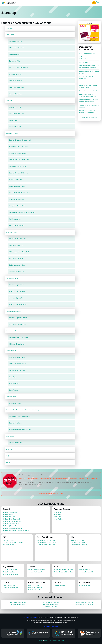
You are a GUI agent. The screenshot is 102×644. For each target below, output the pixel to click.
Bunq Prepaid (14, 390)
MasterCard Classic (12, 133)
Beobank (6, 509)
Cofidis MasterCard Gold (17, 272)
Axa (81, 566)
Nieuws (8, 463)
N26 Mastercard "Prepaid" (17, 370)
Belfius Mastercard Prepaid (18, 364)
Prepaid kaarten (11, 351)
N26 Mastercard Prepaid (51, 602)
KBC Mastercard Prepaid (17, 357)
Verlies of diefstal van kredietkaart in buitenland (89, 106)
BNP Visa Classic (34, 585)
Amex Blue (57, 512)
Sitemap (54, 640)
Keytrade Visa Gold (15, 127)
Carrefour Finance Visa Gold (46, 545)
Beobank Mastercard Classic (12, 521)
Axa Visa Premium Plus (87, 572)
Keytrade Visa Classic (16, 94)
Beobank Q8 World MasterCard (19, 160)
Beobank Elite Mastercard (17, 153)
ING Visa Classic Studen (17, 344)
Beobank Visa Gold (15, 107)
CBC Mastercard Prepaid (18, 605)
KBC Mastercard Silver (78, 540)
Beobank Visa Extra (15, 41)
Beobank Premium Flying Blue (19, 173)
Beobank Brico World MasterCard (20, 416)
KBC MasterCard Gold (16, 258)
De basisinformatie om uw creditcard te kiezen (89, 72)
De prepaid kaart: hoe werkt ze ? (88, 91)
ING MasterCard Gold (16, 245)
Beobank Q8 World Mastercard (13, 526)
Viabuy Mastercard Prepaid (84, 602)
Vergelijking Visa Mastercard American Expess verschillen (87, 111)
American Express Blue (17, 285)
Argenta (32, 566)
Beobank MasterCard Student (19, 337)
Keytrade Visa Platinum (10, 574)
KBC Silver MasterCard (17, 226)
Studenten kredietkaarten (14, 331)
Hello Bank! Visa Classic (17, 87)
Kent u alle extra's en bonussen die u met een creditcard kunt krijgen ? (89, 67)
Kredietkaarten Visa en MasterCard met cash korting (23, 410)
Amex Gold (57, 517)
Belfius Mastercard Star (17, 199)
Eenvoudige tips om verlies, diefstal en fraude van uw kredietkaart (89, 101)
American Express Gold (17, 298)
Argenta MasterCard (16, 180)
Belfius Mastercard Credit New (63, 570)
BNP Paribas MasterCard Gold (19, 252)
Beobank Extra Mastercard (11, 519)
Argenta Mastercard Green (37, 570)
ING (4, 537)
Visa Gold (9, 101)
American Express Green (17, 291)
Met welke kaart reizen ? (86, 62)
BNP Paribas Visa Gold (17, 114)
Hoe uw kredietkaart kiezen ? (87, 53)
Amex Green (58, 514)
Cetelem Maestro (59, 585)
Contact (46, 640)
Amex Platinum (59, 519)
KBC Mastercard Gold (78, 543)
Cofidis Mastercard (9, 585)
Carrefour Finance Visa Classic (47, 543)
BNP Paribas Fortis (36, 582)
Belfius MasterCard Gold (17, 265)
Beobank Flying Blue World (18, 166)
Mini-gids (9, 449)
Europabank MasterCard (17, 206)
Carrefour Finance (45, 537)
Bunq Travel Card (51, 607)
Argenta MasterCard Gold (17, 239)
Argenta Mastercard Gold (36, 572)
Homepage (9, 28)
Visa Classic (10, 35)
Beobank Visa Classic (10, 512)
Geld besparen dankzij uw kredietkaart (86, 77)
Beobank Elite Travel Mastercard (13, 528)
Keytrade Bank (9, 566)
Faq (50, 640)
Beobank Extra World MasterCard (20, 140)
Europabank (85, 582)
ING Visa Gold (14, 120)
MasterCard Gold (11, 232)
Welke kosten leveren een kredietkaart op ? (86, 58)
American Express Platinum (18, 305)
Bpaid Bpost (13, 377)
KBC (73, 537)
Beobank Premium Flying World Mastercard (17, 530)
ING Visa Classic (15, 55)
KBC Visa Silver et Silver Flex (19, 68)
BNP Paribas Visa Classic (17, 48)
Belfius (57, 566)
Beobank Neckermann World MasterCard (22, 212)
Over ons (41, 640)
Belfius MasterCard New (17, 186)
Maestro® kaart (11, 397)
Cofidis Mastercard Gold (10, 588)
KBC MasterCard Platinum (18, 324)
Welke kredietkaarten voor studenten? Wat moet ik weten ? (88, 95)
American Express (12, 278)
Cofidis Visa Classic (15, 74)
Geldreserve (10, 436)
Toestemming (60, 640)
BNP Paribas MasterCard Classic (20, 193)
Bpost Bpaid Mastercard (18, 602)
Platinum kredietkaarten (13, 311)
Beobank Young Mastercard (12, 524)
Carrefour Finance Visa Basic (46, 540)
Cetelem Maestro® (15, 403)
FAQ (7, 456)
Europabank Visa (15, 61)
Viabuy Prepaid (14, 384)
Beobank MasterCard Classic (18, 147)
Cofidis (6, 582)
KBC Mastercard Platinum (79, 545)
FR (98, 3)
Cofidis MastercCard (16, 443)
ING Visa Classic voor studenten (13, 543)
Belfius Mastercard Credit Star (63, 572)
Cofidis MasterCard (15, 219)
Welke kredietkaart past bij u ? (87, 82)
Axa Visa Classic (85, 570)
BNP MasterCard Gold (35, 588)
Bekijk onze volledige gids (89, 117)
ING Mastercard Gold (10, 545)
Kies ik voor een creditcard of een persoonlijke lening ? (88, 86)
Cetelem (57, 582)
